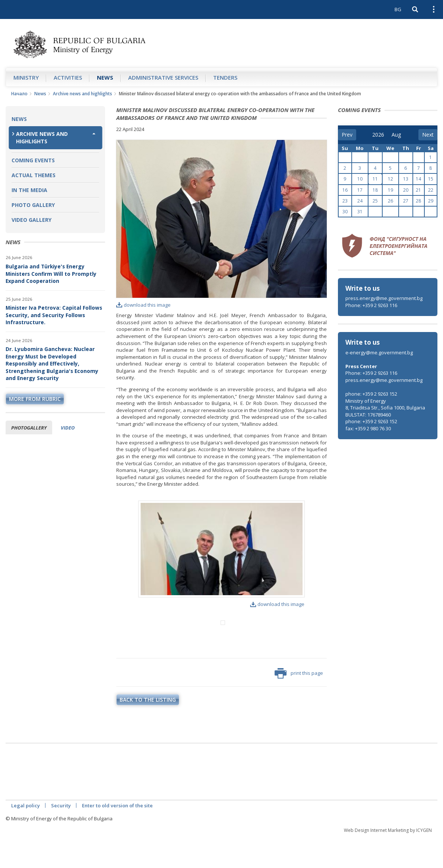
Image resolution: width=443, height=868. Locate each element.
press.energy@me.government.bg (384, 298)
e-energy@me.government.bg (379, 352)
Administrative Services (163, 77)
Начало (19, 94)
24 (360, 201)
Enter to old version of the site (117, 836)
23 (345, 201)
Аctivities (68, 77)
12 (390, 179)
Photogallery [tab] (29, 428)
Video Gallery (31, 220)
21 (418, 190)
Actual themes (34, 175)
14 (418, 179)
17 (360, 190)
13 (406, 179)
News (105, 77)
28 (418, 201)
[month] (397, 135)
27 (406, 201)
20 (406, 190)
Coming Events (33, 160)
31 (360, 212)
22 (431, 190)
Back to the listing (148, 730)
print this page (299, 704)
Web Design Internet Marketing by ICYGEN (388, 861)
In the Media (29, 190)
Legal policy (26, 836)
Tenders (225, 77)
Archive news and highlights (83, 94)
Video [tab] (68, 428)
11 (375, 179)
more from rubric (35, 399)
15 (431, 179)
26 (390, 201)
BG (398, 9)
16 (345, 190)
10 (360, 179)
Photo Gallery (33, 205)
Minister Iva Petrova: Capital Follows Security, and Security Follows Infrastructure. (54, 315)
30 (345, 212)
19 (390, 190)
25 (375, 201)
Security (61, 836)
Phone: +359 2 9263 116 (371, 305)
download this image (143, 305)
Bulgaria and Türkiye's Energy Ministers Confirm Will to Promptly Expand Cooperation (51, 274)
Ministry (26, 77)
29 (431, 201)
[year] (378, 135)
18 (375, 190)
